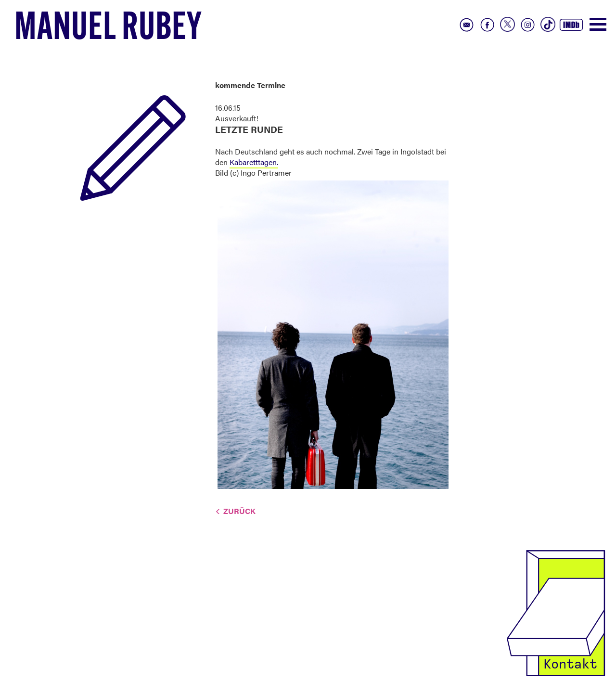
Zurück (239, 511)
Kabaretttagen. (254, 162)
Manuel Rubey (108, 29)
